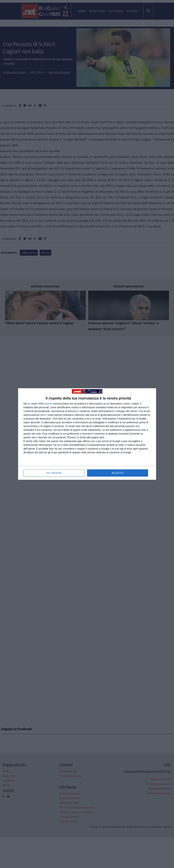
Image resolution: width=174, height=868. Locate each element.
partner (48, 404)
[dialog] (87, 434)
